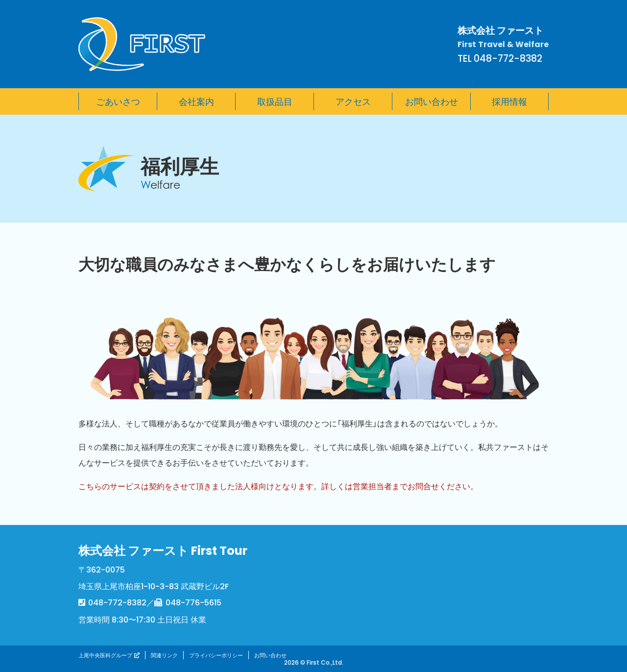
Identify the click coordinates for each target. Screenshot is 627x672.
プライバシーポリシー (216, 655)
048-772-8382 (117, 602)
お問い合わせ (270, 655)
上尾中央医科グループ (105, 655)
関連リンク (164, 655)
